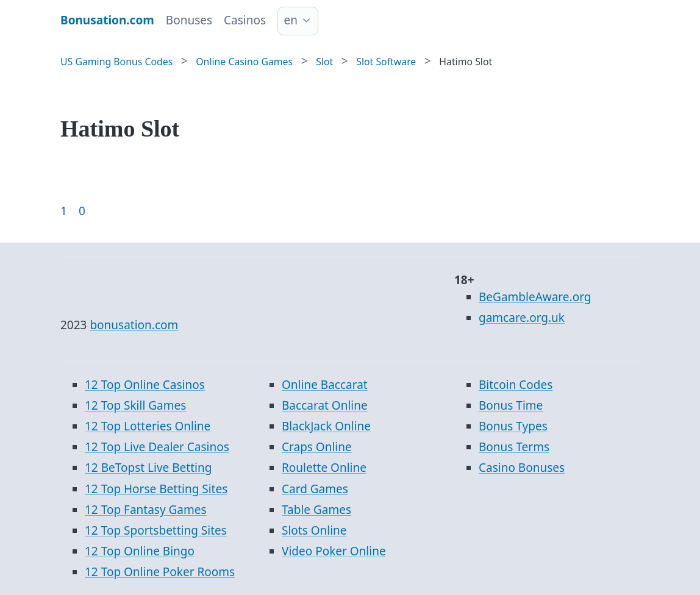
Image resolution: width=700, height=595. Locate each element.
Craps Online (317, 447)
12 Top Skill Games (135, 405)
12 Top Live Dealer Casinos (157, 447)
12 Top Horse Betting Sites (156, 489)
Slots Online (314, 530)
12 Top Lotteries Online (148, 426)
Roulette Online (324, 468)
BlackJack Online (326, 426)
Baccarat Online (325, 405)
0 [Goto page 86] (82, 211)
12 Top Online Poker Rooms (160, 572)
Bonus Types (513, 426)
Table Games (316, 510)
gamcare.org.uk (522, 318)
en (291, 20)
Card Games (315, 489)
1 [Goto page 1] (64, 211)
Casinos (245, 20)
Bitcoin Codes (516, 385)
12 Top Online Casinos (145, 385)
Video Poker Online (334, 551)
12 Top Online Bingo (140, 551)
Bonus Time (511, 405)
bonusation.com (134, 325)
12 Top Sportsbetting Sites (156, 530)
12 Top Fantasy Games (146, 510)
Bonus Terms (514, 447)
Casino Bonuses (522, 468)
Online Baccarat (325, 385)
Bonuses (189, 20)
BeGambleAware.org (535, 297)
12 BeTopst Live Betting (148, 468)
